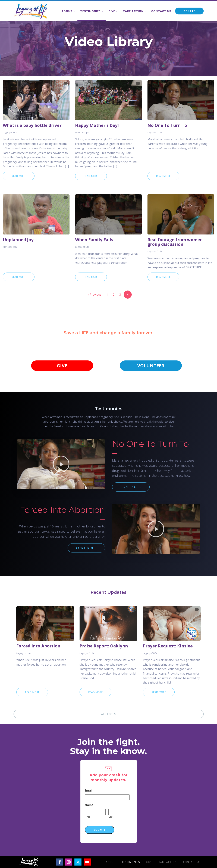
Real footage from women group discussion (175, 242)
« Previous (95, 295)
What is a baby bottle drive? (32, 125)
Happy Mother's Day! (97, 125)
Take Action (133, 11)
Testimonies (90, 11)
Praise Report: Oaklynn (104, 646)
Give (112, 11)
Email (89, 791)
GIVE (62, 366)
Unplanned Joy (18, 240)
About (67, 11)
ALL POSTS (108, 714)
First (87, 817)
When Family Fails (94, 240)
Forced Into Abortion (38, 646)
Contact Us (161, 11)
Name (89, 805)
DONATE (189, 11)
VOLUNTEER (151, 366)
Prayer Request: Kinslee (168, 646)
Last (111, 817)
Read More (19, 176)
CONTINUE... (131, 487)
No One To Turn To (167, 125)
